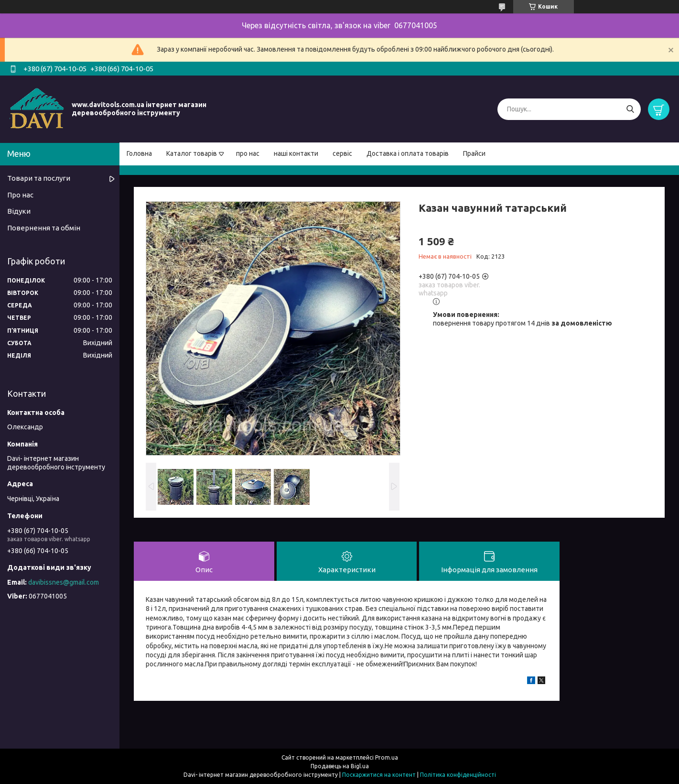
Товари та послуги (39, 178)
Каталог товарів (192, 153)
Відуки (19, 211)
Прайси (474, 153)
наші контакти (296, 153)
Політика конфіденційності (458, 775)
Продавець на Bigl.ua (340, 766)
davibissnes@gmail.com (64, 582)
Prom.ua (387, 757)
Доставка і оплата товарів (408, 153)
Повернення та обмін (44, 228)
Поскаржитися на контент (379, 775)
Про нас (20, 195)
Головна (139, 153)
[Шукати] (630, 109)
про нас (248, 153)
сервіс (342, 153)
